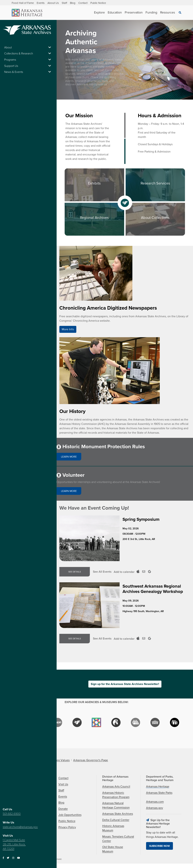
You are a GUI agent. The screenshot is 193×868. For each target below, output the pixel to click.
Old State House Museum (113, 849)
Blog (73, 3)
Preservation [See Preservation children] (134, 12)
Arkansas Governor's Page (91, 760)
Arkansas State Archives (118, 814)
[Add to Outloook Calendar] (144, 572)
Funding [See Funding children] (151, 12)
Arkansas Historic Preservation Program (116, 795)
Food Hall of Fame (23, 3)
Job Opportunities (70, 815)
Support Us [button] (28, 66)
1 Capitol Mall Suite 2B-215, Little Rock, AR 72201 (14, 844)
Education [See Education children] (115, 12)
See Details (75, 572)
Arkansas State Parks (159, 793)
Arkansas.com (155, 802)
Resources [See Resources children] (168, 12)
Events (41, 3)
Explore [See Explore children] (99, 12)
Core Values (61, 760)
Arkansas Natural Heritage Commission (116, 805)
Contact (83, 3)
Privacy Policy (67, 827)
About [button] (28, 47)
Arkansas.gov (155, 808)
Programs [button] (28, 60)
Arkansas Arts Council (116, 787)
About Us (53, 3)
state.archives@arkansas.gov (20, 827)
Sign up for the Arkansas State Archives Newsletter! (125, 684)
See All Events (102, 572)
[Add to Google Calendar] (149, 572)
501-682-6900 (12, 814)
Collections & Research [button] (28, 54)
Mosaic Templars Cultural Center (118, 839)
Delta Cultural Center (116, 820)
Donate (63, 809)
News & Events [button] (28, 72)
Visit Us (63, 784)
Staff (64, 3)
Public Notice (98, 3)
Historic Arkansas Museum (113, 828)
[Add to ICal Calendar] (138, 572)
